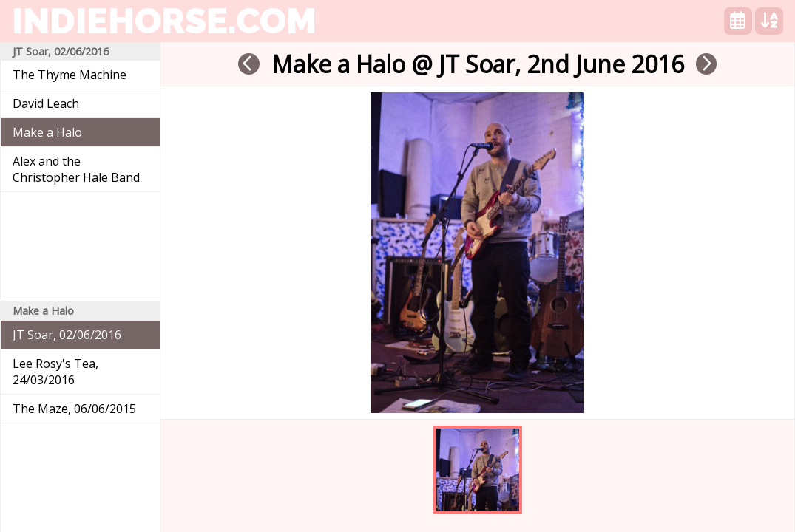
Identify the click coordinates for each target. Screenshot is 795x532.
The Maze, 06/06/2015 (74, 409)
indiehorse (164, 21)
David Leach (46, 103)
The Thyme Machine (70, 75)
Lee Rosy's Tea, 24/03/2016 (55, 372)
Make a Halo (47, 132)
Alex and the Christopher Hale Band (76, 169)
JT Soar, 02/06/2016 (67, 335)
